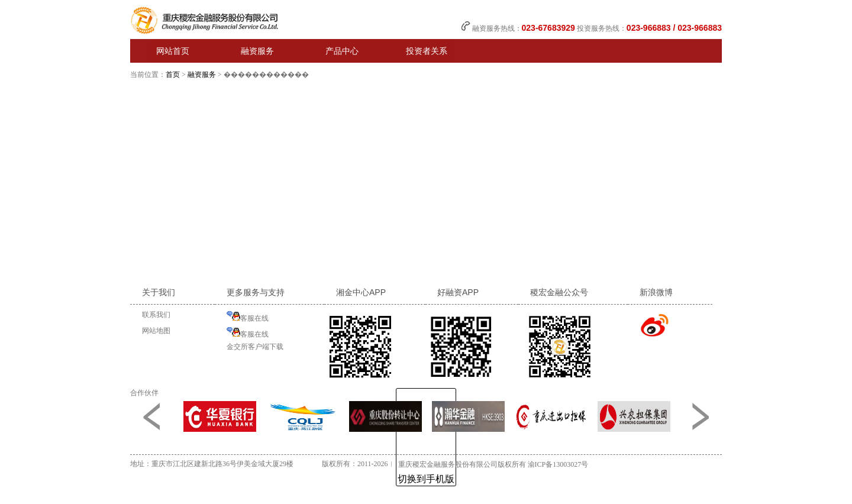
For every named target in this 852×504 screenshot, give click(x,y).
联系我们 (156, 315)
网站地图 (156, 331)
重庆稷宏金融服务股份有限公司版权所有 (462, 464)
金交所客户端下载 (255, 347)
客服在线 (248, 317)
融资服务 (202, 75)
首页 (173, 75)
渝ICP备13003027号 (558, 464)
